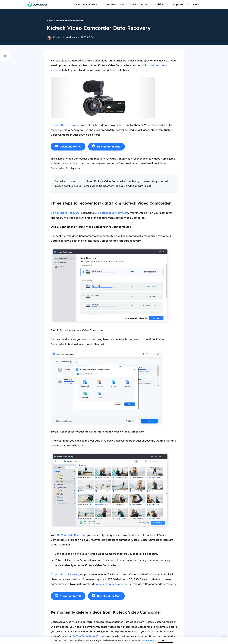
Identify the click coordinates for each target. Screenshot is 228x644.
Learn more (148, 640)
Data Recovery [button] (87, 4)
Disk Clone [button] (139, 4)
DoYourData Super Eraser (88, 636)
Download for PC (70, 147)
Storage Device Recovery (70, 21)
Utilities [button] (160, 4)
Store (194, 4)
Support (178, 4)
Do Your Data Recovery (65, 125)
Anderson (72, 37)
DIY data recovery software (111, 213)
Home (50, 21)
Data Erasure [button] (114, 4)
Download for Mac (109, 147)
